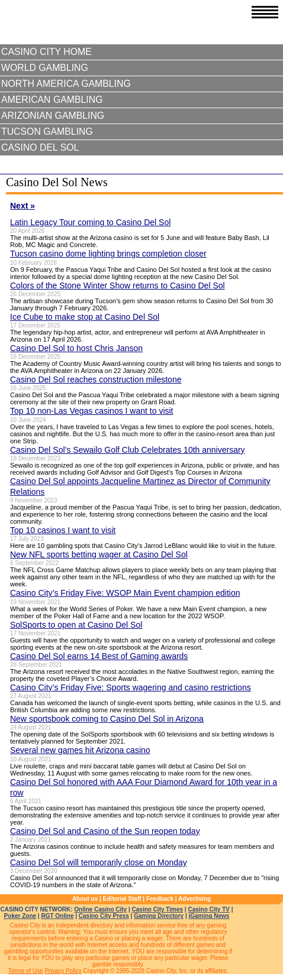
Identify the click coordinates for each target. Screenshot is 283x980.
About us (85, 899)
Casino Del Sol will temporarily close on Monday (99, 862)
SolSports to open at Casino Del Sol (76, 625)
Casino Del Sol (40, 147)
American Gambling (52, 100)
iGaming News (209, 916)
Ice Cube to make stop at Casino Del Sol (85, 317)
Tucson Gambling (47, 132)
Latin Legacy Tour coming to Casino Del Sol (90, 222)
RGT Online (57, 916)
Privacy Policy (63, 971)
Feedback (160, 899)
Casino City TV (209, 909)
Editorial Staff (122, 899)
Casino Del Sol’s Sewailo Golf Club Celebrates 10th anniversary (128, 450)
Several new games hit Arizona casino (80, 750)
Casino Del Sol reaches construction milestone (96, 379)
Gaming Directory (159, 916)
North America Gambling (66, 84)
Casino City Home (46, 52)
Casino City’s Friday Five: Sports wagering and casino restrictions (131, 687)
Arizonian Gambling (53, 116)
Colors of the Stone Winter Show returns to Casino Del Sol (118, 285)
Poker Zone (20, 916)
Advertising (194, 899)
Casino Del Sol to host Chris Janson (76, 348)
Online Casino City (100, 909)
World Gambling (45, 68)
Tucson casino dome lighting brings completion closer (108, 254)
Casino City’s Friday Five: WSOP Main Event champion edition (125, 593)
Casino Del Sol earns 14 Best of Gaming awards (99, 656)
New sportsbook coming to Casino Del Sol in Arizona (107, 719)
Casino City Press (104, 916)
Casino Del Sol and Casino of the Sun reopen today (105, 831)
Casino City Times (158, 909)
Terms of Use (26, 971)
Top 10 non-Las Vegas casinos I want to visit (92, 411)
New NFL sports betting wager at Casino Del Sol (99, 554)
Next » (22, 206)
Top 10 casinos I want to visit (63, 530)
